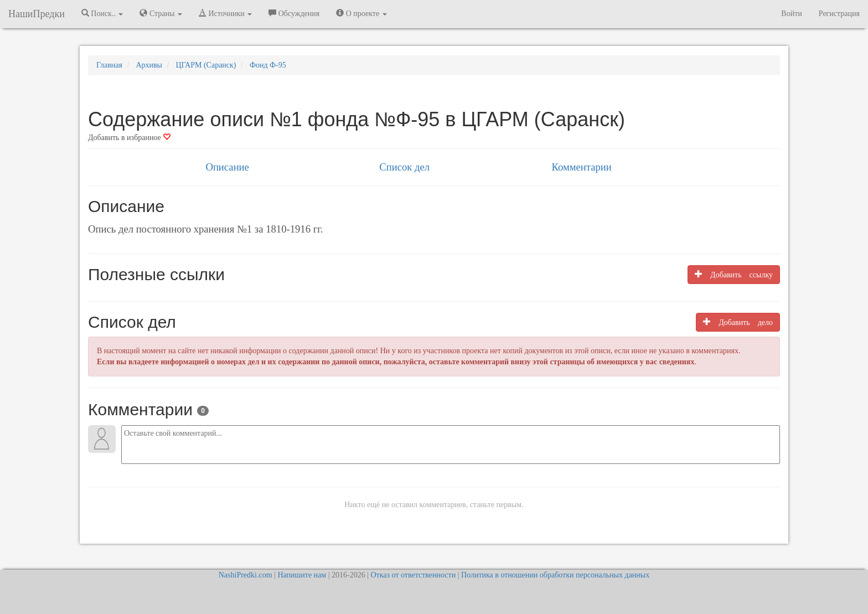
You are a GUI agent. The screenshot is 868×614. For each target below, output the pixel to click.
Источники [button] (225, 13)
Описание (227, 167)
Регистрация (839, 14)
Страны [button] (161, 13)
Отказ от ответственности (413, 575)
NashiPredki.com (246, 575)
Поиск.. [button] (102, 13)
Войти (791, 14)
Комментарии (581, 167)
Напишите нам (302, 575)
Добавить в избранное (129, 138)
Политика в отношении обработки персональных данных (555, 575)
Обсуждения (294, 13)
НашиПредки (37, 14)
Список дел (404, 167)
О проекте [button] (361, 13)
